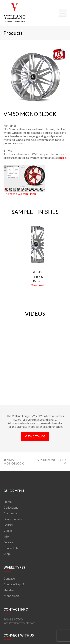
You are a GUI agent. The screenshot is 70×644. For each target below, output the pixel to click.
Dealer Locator (13, 519)
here (63, 158)
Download (37, 285)
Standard (9, 590)
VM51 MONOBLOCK (14, 462)
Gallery (8, 525)
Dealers (8, 542)
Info (6, 536)
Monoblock (11, 596)
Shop (7, 554)
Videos (8, 531)
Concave (9, 578)
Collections (11, 507)
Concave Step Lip (15, 584)
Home (8, 502)
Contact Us (11, 548)
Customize (10, 513)
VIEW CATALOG (35, 436)
